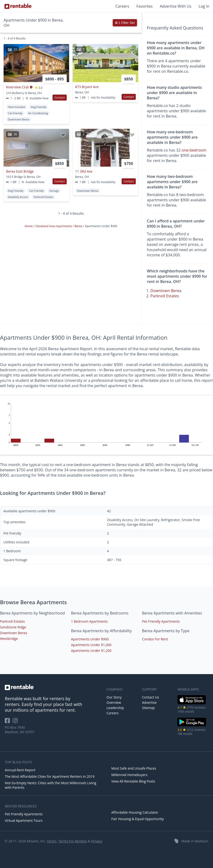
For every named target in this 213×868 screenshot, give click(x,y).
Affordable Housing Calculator (135, 812)
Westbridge (9, 639)
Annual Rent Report (20, 770)
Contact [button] (60, 98)
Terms (51, 841)
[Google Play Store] (192, 726)
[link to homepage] (53, 687)
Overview (114, 702)
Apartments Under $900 (90, 639)
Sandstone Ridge (13, 627)
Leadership (115, 708)
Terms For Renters (73, 841)
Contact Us (151, 697)
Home (29, 226)
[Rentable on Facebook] (9, 722)
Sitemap (148, 708)
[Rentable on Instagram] (16, 722)
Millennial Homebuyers (129, 775)
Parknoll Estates (165, 296)
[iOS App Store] (192, 703)
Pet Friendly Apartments (161, 621)
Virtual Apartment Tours (24, 820)
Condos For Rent (155, 639)
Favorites (145, 6)
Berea (79, 226)
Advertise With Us (176, 6)
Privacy (97, 841)
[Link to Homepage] (18, 6)
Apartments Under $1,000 (91, 645)
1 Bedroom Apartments (89, 621)
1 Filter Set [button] (125, 23)
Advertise (149, 702)
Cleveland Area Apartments (54, 226)
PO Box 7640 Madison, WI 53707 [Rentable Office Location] (20, 730)
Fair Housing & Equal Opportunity (138, 819)
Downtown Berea (166, 291)
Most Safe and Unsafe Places (134, 768)
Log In (204, 6)
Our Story (114, 697)
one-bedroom (194, 150)
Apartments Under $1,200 (91, 651)
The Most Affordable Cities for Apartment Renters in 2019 (50, 776)
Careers (122, 6)
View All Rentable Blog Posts (133, 781)
